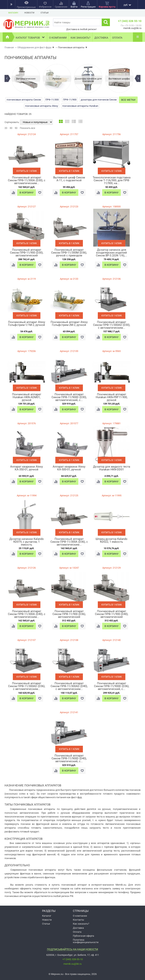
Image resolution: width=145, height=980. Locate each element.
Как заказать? (81, 38)
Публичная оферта (83, 936)
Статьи (45, 13)
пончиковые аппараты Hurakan (80, 106)
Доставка (101, 38)
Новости (29, 13)
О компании (58, 38)
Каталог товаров (30, 37)
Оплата (117, 38)
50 (16, 128)
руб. (127, 5)
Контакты (78, 920)
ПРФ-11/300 (52, 100)
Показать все (27, 128)
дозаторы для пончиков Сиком (99, 100)
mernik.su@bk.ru (72, 964)
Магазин (13, 13)
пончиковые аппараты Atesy (42, 106)
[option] (26, 78)
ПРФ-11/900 (70, 100)
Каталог (47, 916)
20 (6, 128)
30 (11, 128)
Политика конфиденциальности (86, 941)
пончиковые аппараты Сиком (24, 100)
